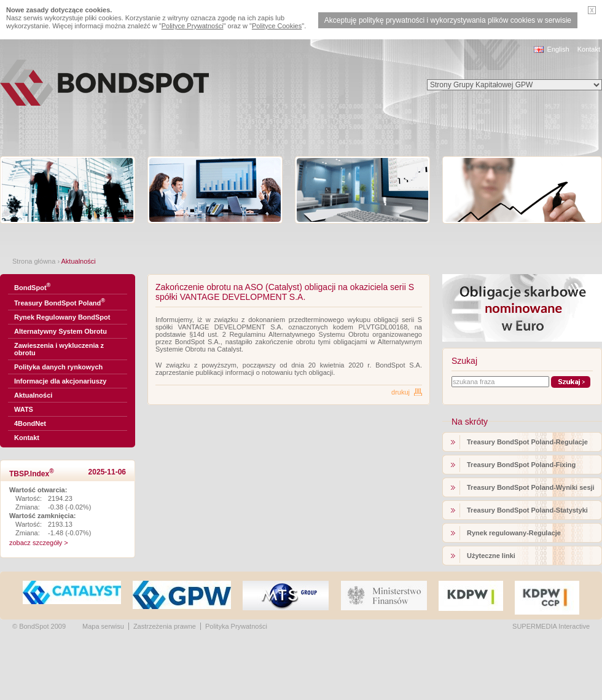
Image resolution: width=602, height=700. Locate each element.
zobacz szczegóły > (39, 543)
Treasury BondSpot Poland (60, 302)
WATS (24, 409)
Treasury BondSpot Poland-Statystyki (527, 510)
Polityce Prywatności (193, 26)
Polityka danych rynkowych (58, 367)
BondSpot (32, 287)
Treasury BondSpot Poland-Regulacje (527, 442)
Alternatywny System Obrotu (61, 331)
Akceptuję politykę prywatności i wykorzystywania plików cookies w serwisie (448, 20)
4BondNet (30, 423)
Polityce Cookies (277, 26)
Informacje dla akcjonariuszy (60, 381)
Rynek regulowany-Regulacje (514, 533)
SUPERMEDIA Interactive (551, 626)
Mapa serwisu (103, 626)
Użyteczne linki (491, 556)
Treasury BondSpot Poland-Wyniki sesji (531, 487)
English (558, 49)
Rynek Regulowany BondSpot (62, 317)
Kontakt (589, 49)
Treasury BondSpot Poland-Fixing (521, 465)
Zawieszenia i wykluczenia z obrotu (59, 349)
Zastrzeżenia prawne (165, 626)
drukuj (401, 392)
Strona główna (34, 261)
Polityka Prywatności (236, 626)
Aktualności (33, 395)
